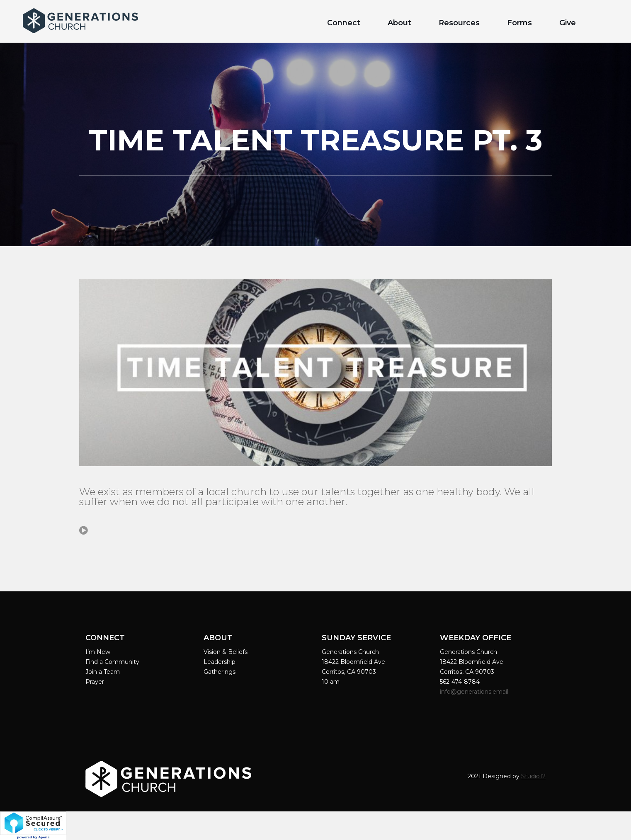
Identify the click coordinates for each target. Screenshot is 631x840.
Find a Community (112, 662)
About (399, 23)
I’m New (98, 652)
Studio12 (533, 776)
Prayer (95, 682)
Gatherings (220, 672)
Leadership (220, 662)
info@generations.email (475, 692)
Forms (519, 23)
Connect (344, 23)
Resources (459, 23)
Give (568, 23)
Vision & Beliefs (226, 652)
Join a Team (103, 672)
